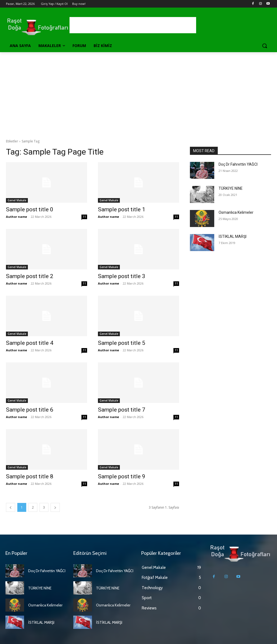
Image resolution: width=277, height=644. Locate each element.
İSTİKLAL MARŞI (233, 236)
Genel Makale (17, 200)
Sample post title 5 (122, 343)
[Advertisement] (138, 93)
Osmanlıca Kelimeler (236, 212)
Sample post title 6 (30, 410)
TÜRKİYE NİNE (231, 188)
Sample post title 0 (30, 209)
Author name (17, 217)
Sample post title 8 (30, 476)
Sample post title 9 (122, 476)
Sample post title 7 (122, 410)
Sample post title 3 (122, 276)
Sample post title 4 (30, 343)
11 (84, 217)
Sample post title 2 (30, 276)
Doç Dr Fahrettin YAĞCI (238, 164)
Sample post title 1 (122, 209)
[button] (265, 46)
